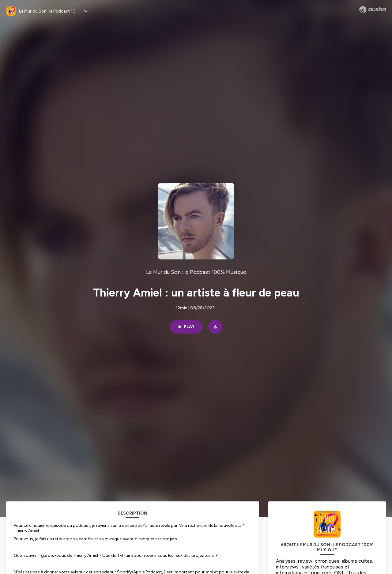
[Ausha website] (373, 10)
